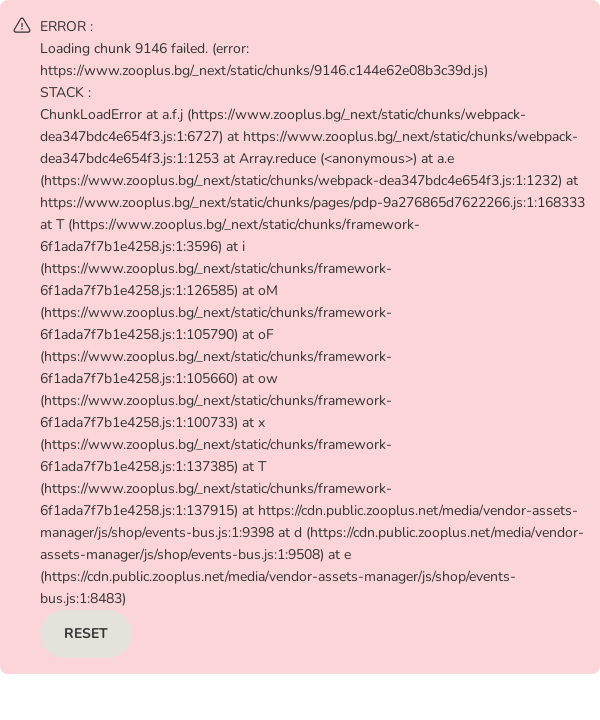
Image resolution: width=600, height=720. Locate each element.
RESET (86, 633)
